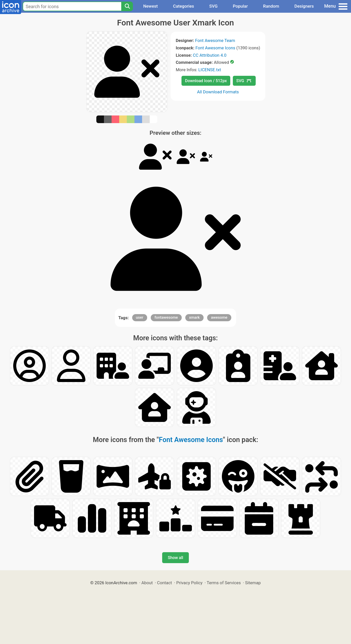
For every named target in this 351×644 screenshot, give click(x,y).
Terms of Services (224, 583)
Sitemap (253, 583)
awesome (219, 317)
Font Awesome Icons (215, 48)
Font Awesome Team (215, 40)
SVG (213, 6)
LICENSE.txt (210, 70)
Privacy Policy (189, 583)
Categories (184, 6)
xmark (194, 317)
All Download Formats (218, 92)
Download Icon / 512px (206, 81)
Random (271, 6)
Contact (165, 583)
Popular (240, 6)
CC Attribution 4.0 (210, 55)
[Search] (127, 6)
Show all (175, 558)
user (140, 317)
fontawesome (166, 317)
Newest (150, 6)
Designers (304, 6)
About (147, 583)
